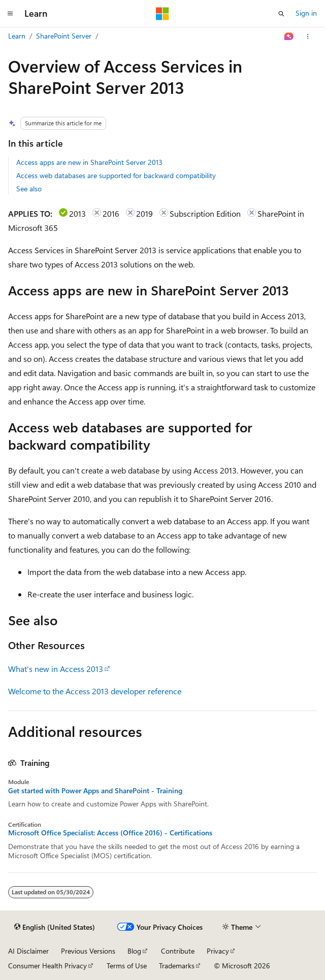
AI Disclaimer (28, 951)
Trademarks (177, 966)
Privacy (218, 951)
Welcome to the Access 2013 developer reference (95, 691)
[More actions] (308, 37)
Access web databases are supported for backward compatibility (116, 175)
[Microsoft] (162, 14)
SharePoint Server (64, 36)
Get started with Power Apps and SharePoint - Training (95, 791)
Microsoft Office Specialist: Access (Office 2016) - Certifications (110, 833)
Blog (134, 951)
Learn (17, 36)
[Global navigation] (10, 14)
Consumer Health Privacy (47, 966)
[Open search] (281, 14)
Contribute (178, 951)
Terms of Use (127, 966)
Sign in (306, 13)
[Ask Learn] (289, 37)
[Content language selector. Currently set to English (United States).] (55, 927)
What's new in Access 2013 (56, 669)
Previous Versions (88, 951)
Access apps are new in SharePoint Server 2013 (89, 162)
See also (29, 189)
